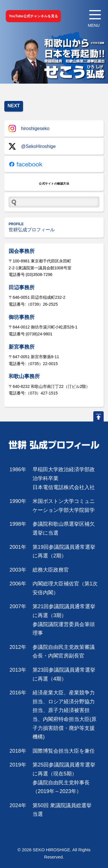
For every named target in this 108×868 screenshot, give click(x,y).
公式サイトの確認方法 (54, 184)
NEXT (14, 106)
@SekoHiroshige (32, 146)
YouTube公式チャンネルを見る (33, 16)
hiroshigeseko (29, 128)
